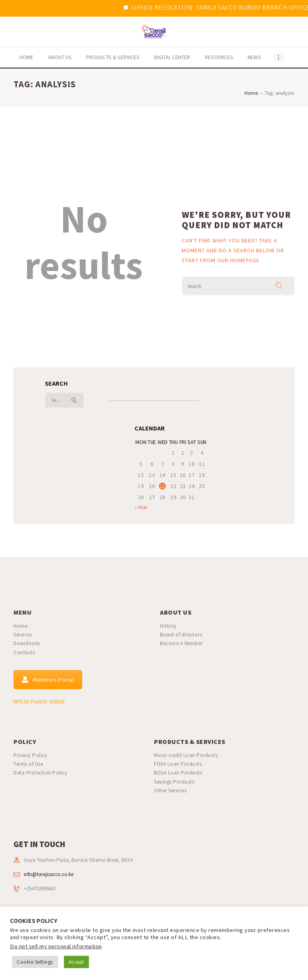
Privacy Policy (30, 755)
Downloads (27, 643)
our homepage (238, 260)
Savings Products (174, 782)
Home (251, 93)
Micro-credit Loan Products (186, 755)
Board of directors (181, 635)
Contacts (24, 652)
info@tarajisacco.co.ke (49, 874)
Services (23, 635)
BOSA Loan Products (178, 773)
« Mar (141, 507)
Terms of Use (28, 764)
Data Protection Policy (40, 773)
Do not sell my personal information (56, 946)
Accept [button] (76, 962)
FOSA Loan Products (178, 764)
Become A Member (181, 643)
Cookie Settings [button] (35, 962)
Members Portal (48, 680)
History (168, 626)
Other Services (170, 791)
